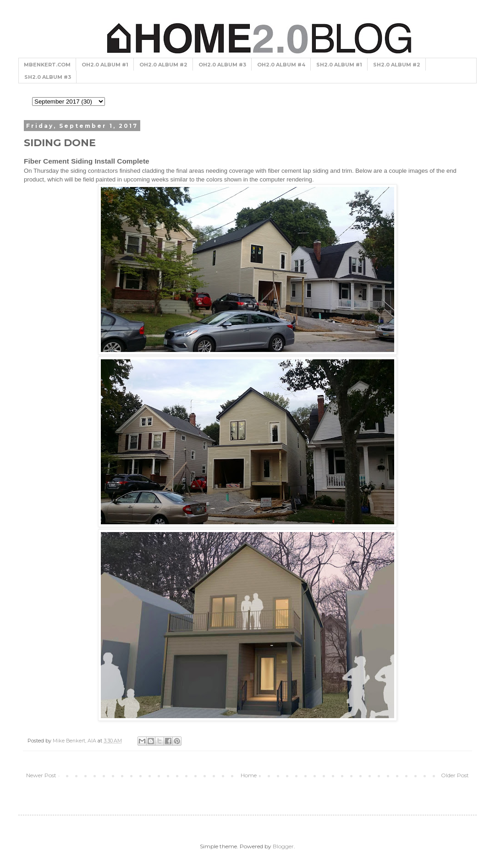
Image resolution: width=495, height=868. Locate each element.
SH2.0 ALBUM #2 (397, 65)
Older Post (455, 775)
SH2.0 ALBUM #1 (339, 65)
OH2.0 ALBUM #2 (163, 65)
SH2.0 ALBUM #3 (48, 77)
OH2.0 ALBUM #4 (281, 65)
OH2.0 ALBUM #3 (222, 65)
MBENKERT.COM (47, 65)
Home (249, 775)
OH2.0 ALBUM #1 (105, 65)
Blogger (283, 846)
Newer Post (41, 775)
